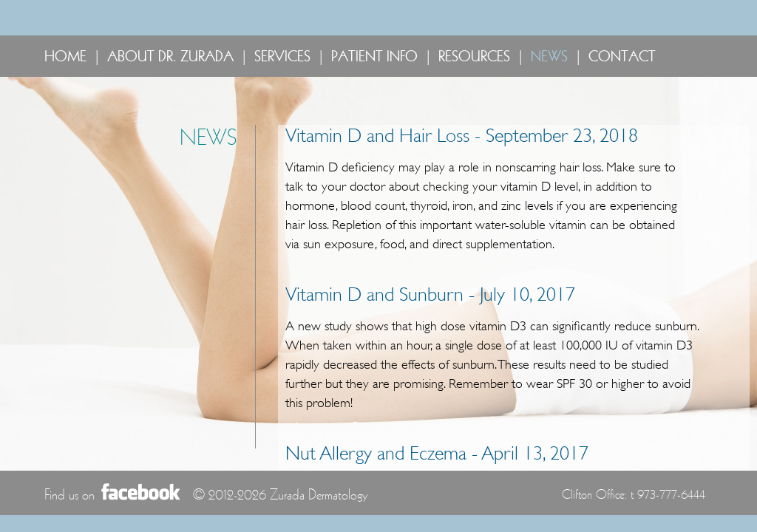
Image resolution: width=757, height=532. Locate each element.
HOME (65, 56)
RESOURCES (474, 56)
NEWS (549, 56)
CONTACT (622, 56)
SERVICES (282, 56)
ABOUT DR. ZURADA (170, 56)
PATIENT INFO (374, 56)
